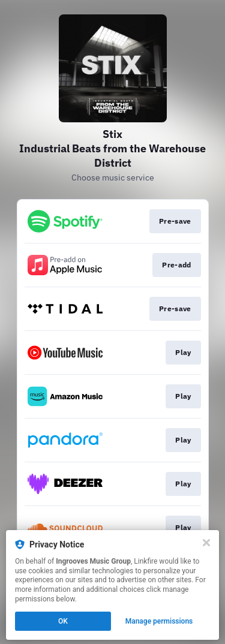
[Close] (206, 543)
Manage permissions (159, 621)
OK (63, 621)
